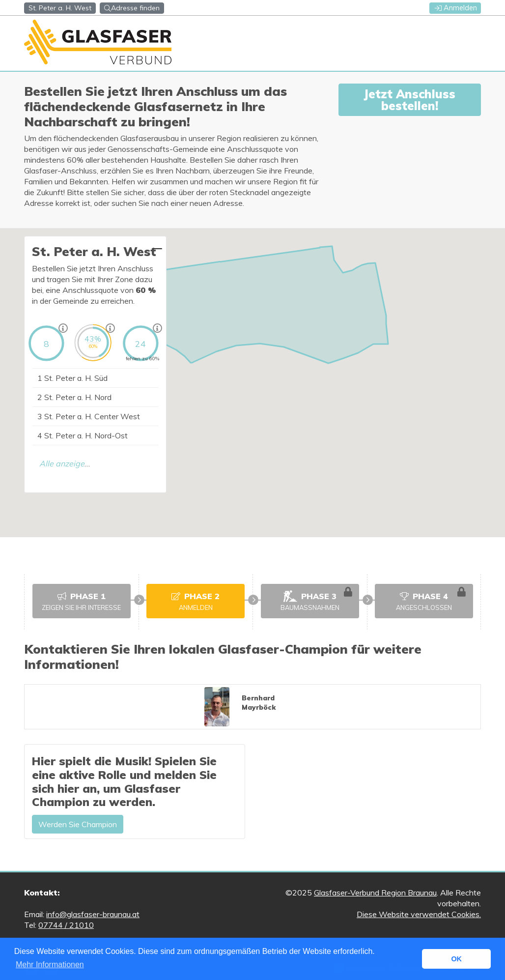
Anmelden (456, 8)
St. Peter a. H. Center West (89, 416)
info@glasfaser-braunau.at (93, 914)
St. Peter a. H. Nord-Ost (83, 435)
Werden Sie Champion (78, 824)
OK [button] (456, 959)
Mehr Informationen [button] (50, 965)
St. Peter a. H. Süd (72, 378)
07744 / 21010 (66, 925)
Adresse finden (132, 8)
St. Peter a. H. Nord (74, 397)
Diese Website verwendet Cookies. (419, 914)
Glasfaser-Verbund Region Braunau (375, 893)
